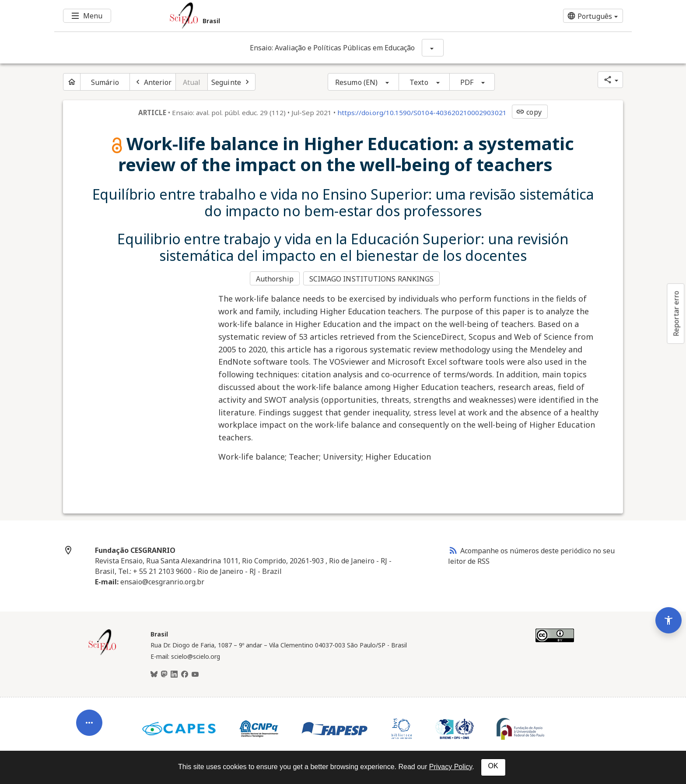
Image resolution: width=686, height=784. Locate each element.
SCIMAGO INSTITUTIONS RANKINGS (372, 278)
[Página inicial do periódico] (72, 82)
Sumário (105, 82)
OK (493, 766)
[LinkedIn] (174, 673)
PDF (467, 82)
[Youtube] (195, 673)
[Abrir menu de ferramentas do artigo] (89, 717)
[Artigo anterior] (153, 82)
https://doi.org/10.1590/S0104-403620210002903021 (422, 113)
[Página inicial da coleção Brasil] (102, 653)
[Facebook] (185, 673)
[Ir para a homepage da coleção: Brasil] (295, 16)
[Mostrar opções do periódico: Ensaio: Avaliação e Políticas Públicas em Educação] (433, 48)
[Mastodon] (164, 673)
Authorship (275, 278)
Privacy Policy (451, 767)
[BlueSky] (154, 673)
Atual (192, 82)
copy (528, 112)
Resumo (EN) (356, 82)
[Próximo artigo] (231, 82)
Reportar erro (676, 313)
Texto (419, 82)
